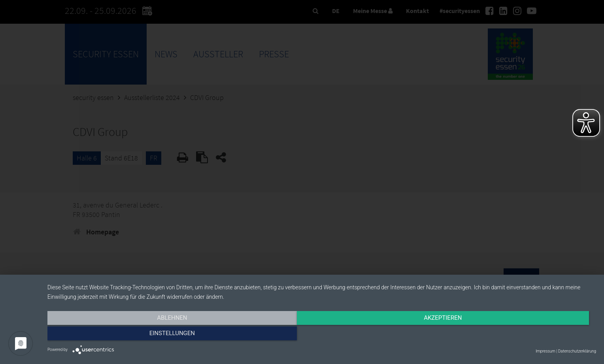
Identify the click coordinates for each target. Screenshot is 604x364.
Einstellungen (514, 335)
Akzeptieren (322, 335)
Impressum (545, 351)
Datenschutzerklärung (577, 351)
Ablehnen (130, 335)
